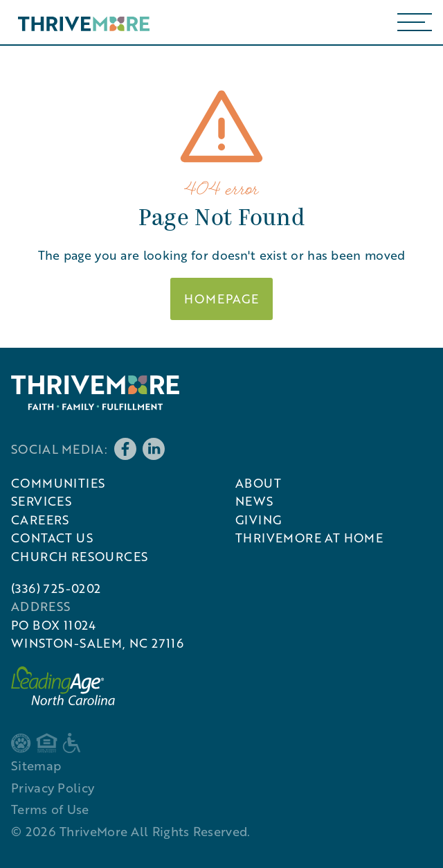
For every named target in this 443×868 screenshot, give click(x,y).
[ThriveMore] (95, 393)
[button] (415, 22)
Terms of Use (50, 809)
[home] (80, 22)
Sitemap (36, 765)
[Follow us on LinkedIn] (154, 449)
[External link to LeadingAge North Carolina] (63, 686)
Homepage (221, 299)
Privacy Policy (53, 788)
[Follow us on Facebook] (125, 449)
